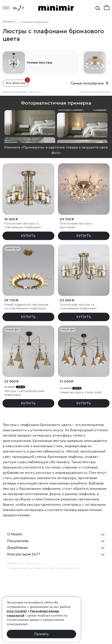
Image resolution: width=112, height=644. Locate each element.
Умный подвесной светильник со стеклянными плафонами (26, 307)
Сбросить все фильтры (94, 92)
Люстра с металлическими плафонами (24, 393)
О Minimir (15, 534)
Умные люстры (40, 62)
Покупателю (18, 541)
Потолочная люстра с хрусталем (76, 225)
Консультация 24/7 (24, 554)
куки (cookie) (17, 611)
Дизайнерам (18, 548)
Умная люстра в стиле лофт (81, 392)
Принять (41, 634)
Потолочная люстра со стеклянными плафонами (23, 225)
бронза (36, 92)
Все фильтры (17, 82)
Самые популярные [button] (90, 83)
